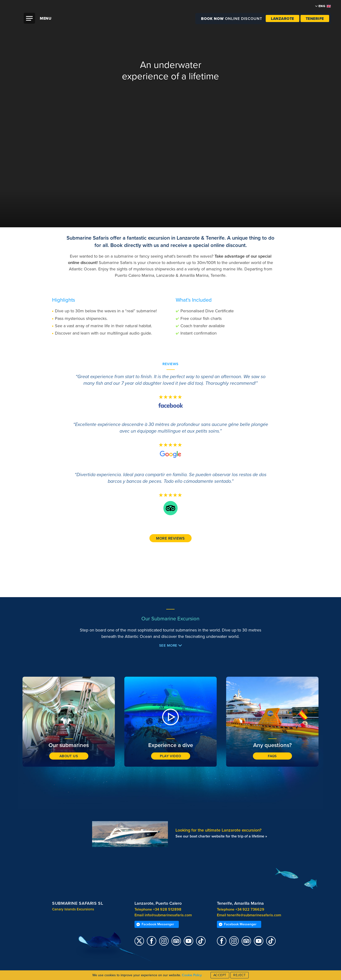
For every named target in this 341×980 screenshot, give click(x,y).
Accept (220, 975)
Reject (240, 975)
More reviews (170, 538)
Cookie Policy (192, 975)
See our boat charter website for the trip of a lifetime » (221, 836)
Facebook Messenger (155, 924)
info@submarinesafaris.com (168, 915)
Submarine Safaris (173, 28)
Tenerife (315, 19)
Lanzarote (283, 19)
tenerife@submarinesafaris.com (254, 915)
